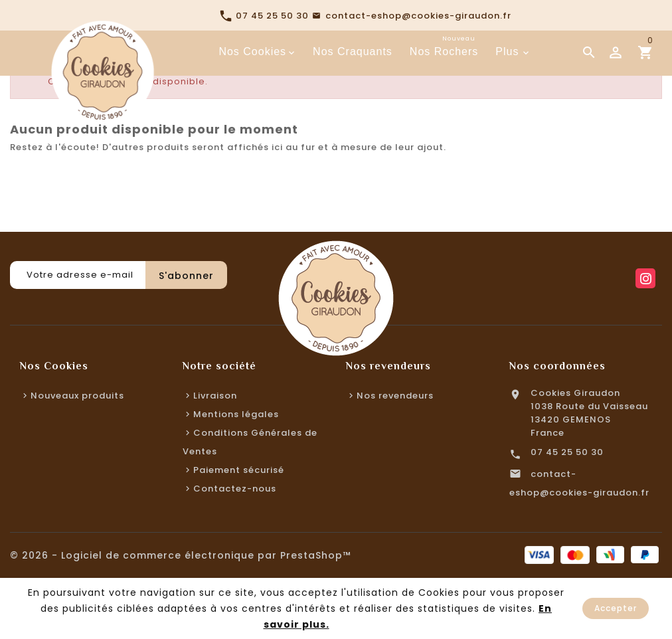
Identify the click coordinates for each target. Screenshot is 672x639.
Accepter (616, 608)
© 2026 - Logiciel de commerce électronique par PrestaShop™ (180, 555)
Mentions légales (236, 414)
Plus (507, 51)
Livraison (215, 396)
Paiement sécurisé (239, 470)
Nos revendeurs (395, 396)
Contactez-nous (235, 489)
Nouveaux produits (77, 396)
